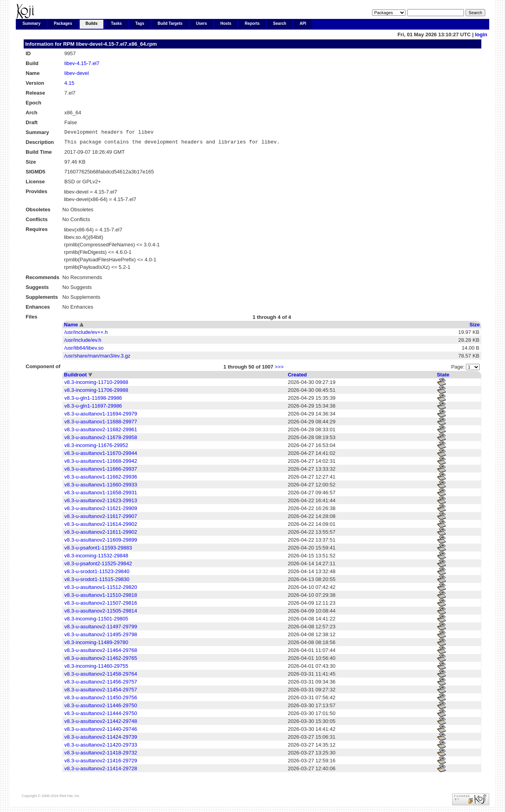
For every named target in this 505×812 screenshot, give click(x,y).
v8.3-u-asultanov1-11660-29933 (101, 487)
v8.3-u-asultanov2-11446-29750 (101, 708)
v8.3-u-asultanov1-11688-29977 (101, 424)
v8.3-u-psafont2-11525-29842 (98, 566)
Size (475, 327)
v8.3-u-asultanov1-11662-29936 (101, 479)
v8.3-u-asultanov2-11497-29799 (101, 629)
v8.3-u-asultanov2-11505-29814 (101, 613)
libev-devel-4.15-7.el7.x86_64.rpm (116, 44)
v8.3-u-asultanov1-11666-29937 (101, 471)
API (303, 23)
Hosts (226, 23)
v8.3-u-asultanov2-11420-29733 (101, 747)
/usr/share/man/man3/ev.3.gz (97, 358)
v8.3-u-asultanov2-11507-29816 (101, 605)
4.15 (69, 83)
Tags (140, 23)
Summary (32, 23)
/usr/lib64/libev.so (84, 350)
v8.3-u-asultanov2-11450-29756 (101, 700)
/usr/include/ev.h (83, 342)
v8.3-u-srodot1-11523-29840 (97, 574)
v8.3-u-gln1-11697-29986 (93, 408)
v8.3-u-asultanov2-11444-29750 (101, 716)
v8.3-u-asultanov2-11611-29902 (101, 534)
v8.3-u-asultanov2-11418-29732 (101, 755)
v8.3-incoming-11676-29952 (96, 448)
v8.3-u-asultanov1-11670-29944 (101, 455)
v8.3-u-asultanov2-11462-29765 (101, 660)
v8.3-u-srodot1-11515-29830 (97, 582)
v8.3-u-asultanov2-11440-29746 (101, 731)
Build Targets (170, 23)
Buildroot (75, 377)
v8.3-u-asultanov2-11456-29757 (101, 684)
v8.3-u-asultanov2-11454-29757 (101, 692)
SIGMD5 (36, 174)
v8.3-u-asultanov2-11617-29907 (101, 519)
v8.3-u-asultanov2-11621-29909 (101, 511)
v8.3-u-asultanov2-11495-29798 (101, 637)
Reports (252, 23)
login (481, 34)
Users (202, 23)
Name (71, 327)
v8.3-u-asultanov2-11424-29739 (101, 739)
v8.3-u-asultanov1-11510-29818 (101, 597)
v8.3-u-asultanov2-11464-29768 (101, 653)
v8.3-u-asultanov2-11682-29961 (101, 432)
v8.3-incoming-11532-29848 (96, 558)
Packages (63, 23)
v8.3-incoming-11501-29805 (96, 621)
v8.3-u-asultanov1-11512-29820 (101, 589)
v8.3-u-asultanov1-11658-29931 (101, 495)
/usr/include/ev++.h (86, 334)
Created (297, 377)
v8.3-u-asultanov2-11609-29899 (101, 542)
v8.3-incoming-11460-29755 (96, 668)
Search (280, 23)
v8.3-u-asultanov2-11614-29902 (101, 526)
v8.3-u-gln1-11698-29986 (93, 400)
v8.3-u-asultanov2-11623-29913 (101, 503)
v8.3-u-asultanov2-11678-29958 (101, 440)
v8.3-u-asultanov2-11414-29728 (101, 771)
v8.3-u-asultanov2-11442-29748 (101, 724)
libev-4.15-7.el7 (82, 63)
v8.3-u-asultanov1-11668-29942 (101, 463)
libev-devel (77, 73)
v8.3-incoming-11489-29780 (96, 645)
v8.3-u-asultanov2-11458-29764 (101, 676)
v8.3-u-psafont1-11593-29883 (98, 550)
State (443, 377)
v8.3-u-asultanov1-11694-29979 (101, 416)
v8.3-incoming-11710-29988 (96, 385)
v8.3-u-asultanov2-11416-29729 (101, 763)
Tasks (116, 23)
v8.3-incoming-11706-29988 (96, 392)
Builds (92, 23)
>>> (279, 369)
